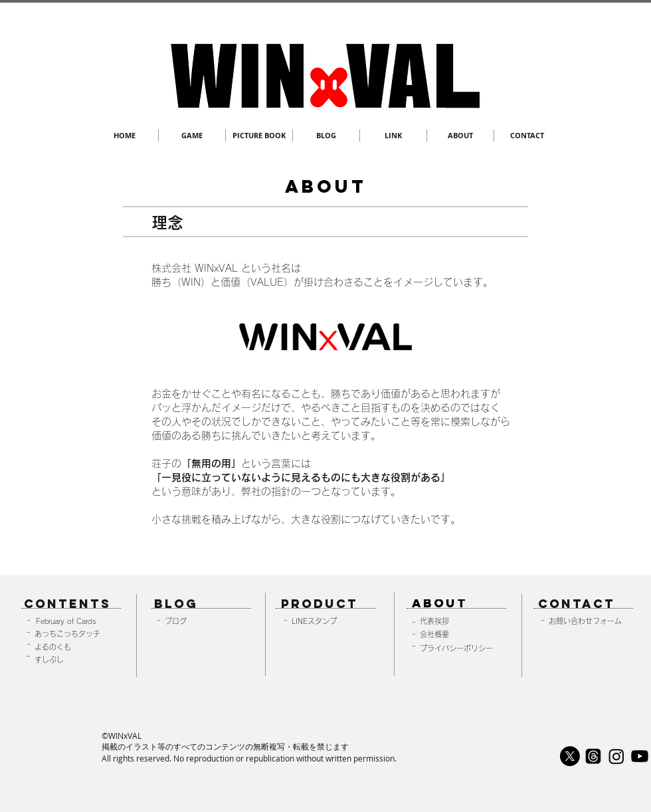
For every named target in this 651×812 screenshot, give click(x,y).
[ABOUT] (456, 604)
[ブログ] (205, 621)
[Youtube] (640, 756)
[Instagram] (616, 756)
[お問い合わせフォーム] (589, 621)
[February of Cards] (74, 621)
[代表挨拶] (460, 621)
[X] (570, 756)
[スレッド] (593, 756)
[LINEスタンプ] (333, 621)
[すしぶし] (75, 660)
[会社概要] (460, 634)
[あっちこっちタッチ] (75, 634)
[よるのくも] (75, 647)
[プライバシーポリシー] (460, 648)
